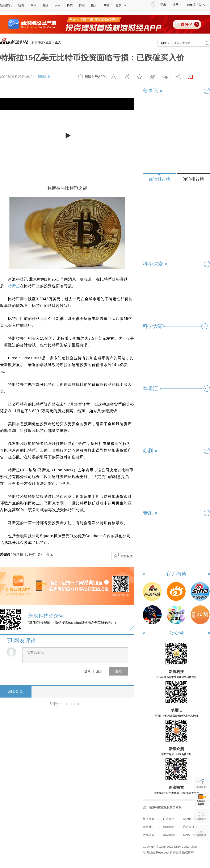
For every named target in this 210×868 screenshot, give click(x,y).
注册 (176, 5)
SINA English (192, 835)
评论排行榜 (193, 179)
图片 (94, 5)
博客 (82, 5)
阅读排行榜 (160, 179)
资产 (41, 554)
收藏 (139, 77)
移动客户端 (197, 5)
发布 (118, 671)
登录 (88, 671)
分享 (177, 77)
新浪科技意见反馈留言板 (165, 807)
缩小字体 (113, 77)
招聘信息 (169, 827)
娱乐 (58, 5)
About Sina (190, 819)
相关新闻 (16, 692)
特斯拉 (14, 286)
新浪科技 (37, 42)
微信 (164, 77)
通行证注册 (190, 827)
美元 (50, 554)
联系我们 (149, 827)
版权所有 (188, 852)
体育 (33, 5)
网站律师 (169, 835)
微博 (151, 77)
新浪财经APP (95, 77)
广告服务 (169, 819)
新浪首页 (6, 5)
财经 (45, 5)
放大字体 (126, 77)
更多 (121, 5)
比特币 (30, 554)
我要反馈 (127, 556)
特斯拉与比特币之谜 (67, 188)
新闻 (21, 5)
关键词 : (7, 554)
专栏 (106, 5)
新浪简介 (149, 819)
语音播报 (201, 816)
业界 (49, 42)
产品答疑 (149, 835)
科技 (70, 5)
